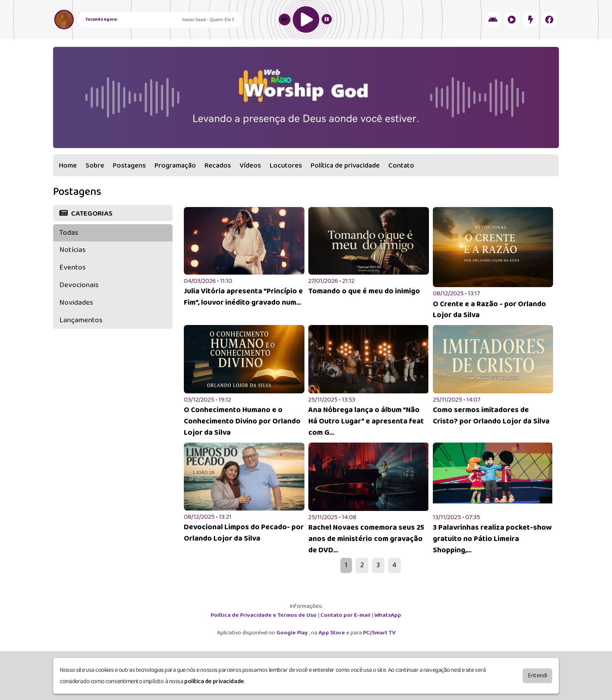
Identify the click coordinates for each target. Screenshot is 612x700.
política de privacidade (214, 681)
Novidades (76, 303)
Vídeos (250, 166)
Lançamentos (81, 320)
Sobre (95, 166)
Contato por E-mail (346, 615)
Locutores (286, 166)
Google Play (293, 633)
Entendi (537, 676)
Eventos (72, 267)
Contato (401, 166)
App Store (332, 633)
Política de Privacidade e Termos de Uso (264, 615)
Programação (175, 166)
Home (68, 166)
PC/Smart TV (379, 633)
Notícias (72, 250)
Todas (69, 233)
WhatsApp (388, 615)
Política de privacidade (345, 166)
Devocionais (79, 285)
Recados (218, 166)
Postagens (129, 166)
